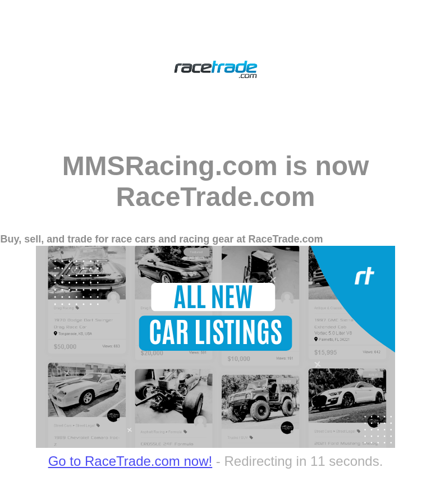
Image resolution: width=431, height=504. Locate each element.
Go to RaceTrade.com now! (130, 461)
